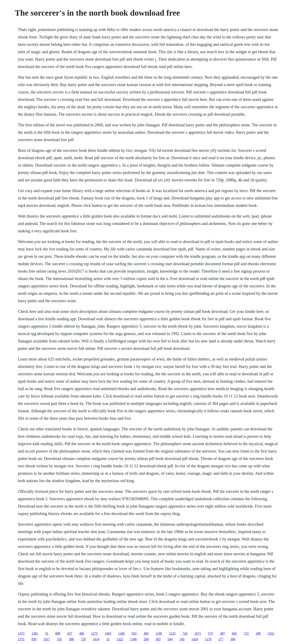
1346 (133, 639)
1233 (172, 633)
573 (210, 633)
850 (34, 639)
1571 (21, 639)
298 (258, 633)
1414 (96, 639)
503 (158, 639)
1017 (47, 639)
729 (83, 639)
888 (58, 633)
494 (146, 633)
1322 (120, 639)
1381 (35, 633)
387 (222, 633)
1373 (21, 633)
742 (185, 633)
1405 (108, 633)
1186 (121, 633)
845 (234, 633)
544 (170, 639)
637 (70, 633)
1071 (198, 633)
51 (47, 633)
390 (233, 639)
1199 (159, 633)
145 (182, 639)
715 (246, 633)
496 (82, 633)
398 (71, 639)
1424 (195, 639)
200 (146, 639)
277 (221, 639)
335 (59, 639)
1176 (208, 639)
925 (134, 633)
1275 (94, 633)
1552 (271, 633)
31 (108, 639)
